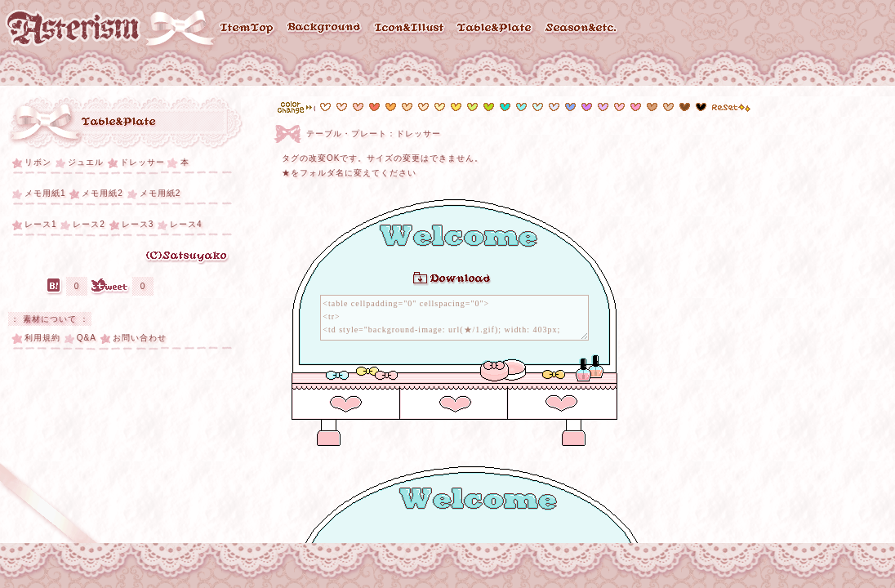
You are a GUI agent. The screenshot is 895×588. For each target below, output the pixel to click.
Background (325, 29)
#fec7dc (619, 107)
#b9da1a (489, 107)
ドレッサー (142, 162)
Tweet (110, 286)
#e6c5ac (652, 107)
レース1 (41, 224)
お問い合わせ (140, 338)
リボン (38, 162)
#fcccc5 (358, 107)
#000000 (701, 107)
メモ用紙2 (102, 193)
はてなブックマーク (54, 286)
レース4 (186, 224)
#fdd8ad (407, 107)
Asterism (73, 28)
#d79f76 (668, 107)
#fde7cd (423, 107)
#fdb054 (391, 107)
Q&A (87, 338)
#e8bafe (603, 107)
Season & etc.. (582, 29)
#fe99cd (636, 107)
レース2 (89, 224)
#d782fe (587, 107)
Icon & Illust (410, 29)
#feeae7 (342, 107)
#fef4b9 (440, 107)
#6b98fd (570, 107)
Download (452, 279)
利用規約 (42, 338)
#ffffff (325, 107)
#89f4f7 (521, 107)
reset (731, 108)
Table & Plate (496, 29)
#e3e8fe (554, 107)
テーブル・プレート (120, 123)
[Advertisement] (131, 464)
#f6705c (374, 107)
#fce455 (456, 107)
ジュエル (86, 162)
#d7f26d (472, 107)
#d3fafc (538, 107)
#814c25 (685, 107)
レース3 (138, 224)
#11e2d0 (505, 107)
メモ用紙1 (45, 193)
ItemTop (247, 29)
